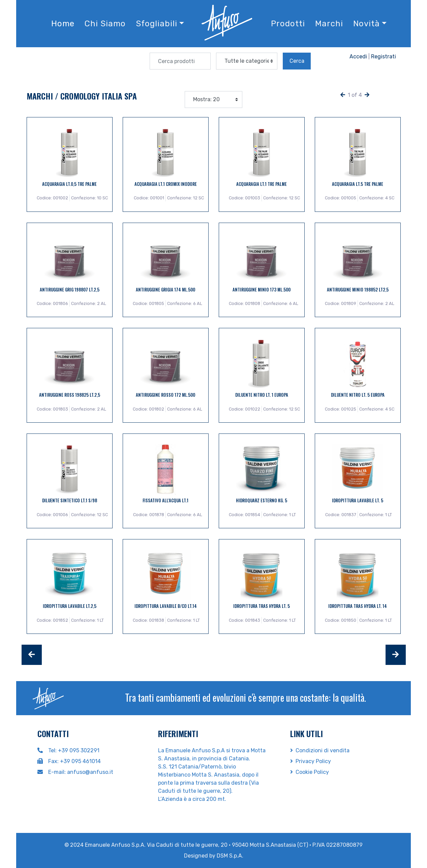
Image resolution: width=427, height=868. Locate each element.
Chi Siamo (105, 24)
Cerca (297, 61)
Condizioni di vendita (320, 750)
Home (63, 24)
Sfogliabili (157, 24)
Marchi (329, 24)
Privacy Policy (311, 761)
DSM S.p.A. (230, 856)
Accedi (358, 57)
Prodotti (288, 24)
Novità (367, 24)
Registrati (384, 57)
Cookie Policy (310, 772)
